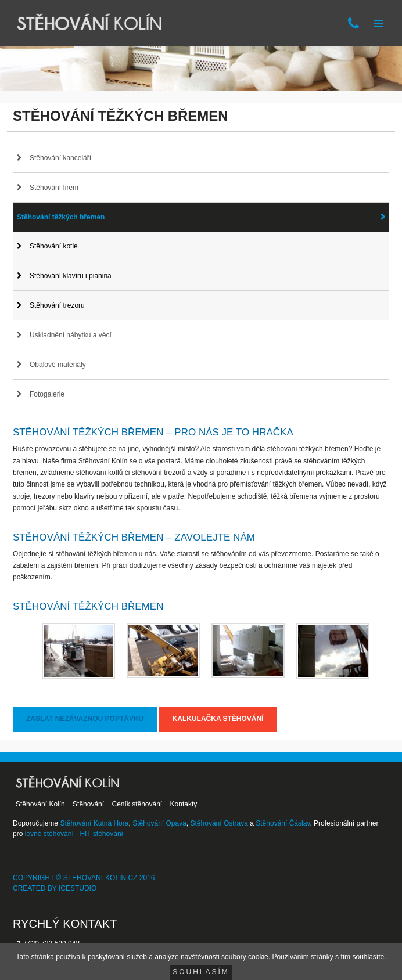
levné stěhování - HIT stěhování (74, 834)
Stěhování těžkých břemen (61, 217)
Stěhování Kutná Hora (94, 823)
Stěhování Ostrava (219, 823)
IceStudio (78, 888)
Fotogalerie (47, 394)
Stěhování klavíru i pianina (71, 276)
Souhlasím (201, 972)
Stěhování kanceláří (60, 158)
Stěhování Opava (159, 823)
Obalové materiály (58, 365)
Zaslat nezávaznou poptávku (85, 719)
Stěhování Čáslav (283, 823)
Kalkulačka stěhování (218, 719)
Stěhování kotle (54, 246)
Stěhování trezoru (57, 305)
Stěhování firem (54, 188)
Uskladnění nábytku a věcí (71, 335)
